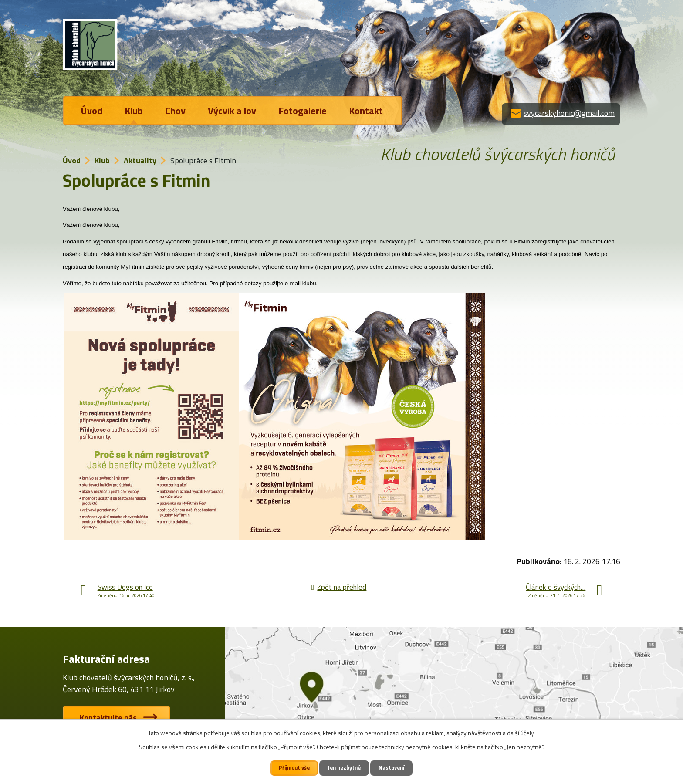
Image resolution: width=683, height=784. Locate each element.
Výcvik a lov (232, 111)
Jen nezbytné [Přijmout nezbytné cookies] (345, 768)
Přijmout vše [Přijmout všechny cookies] (294, 768)
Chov (175, 111)
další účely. (521, 733)
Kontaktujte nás (109, 718)
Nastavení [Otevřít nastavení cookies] (392, 768)
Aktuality (140, 161)
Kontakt (366, 111)
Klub (134, 111)
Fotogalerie (303, 111)
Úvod (92, 111)
